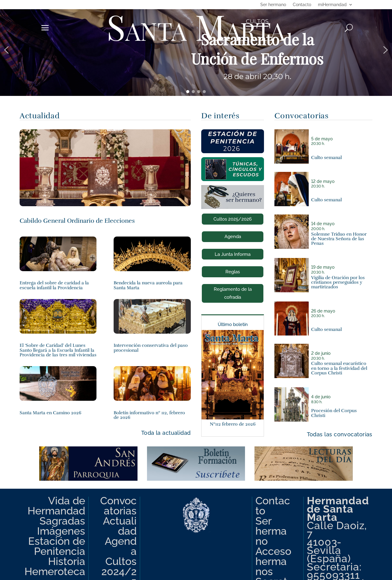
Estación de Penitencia (57, 546)
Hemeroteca (55, 571)
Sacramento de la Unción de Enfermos (257, 49)
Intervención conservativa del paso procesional (151, 347)
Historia (67, 561)
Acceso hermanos (273, 561)
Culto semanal (326, 157)
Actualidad (120, 526)
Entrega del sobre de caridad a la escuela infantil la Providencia (54, 285)
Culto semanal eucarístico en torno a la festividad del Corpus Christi (339, 368)
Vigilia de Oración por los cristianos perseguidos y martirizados (338, 282)
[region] (196, 50)
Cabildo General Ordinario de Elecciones (77, 221)
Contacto (302, 5)
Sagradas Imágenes (61, 526)
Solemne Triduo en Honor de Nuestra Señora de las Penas (339, 239)
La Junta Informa (233, 254)
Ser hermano (273, 5)
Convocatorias (118, 506)
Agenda (233, 237)
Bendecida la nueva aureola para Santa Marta (148, 285)
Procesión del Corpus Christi (334, 413)
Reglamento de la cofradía (233, 293)
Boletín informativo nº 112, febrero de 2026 (149, 415)
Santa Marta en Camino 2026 (51, 413)
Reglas (233, 272)
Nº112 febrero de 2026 (233, 424)
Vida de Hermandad (56, 506)
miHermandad (332, 5)
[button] (196, 50)
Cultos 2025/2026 (233, 219)
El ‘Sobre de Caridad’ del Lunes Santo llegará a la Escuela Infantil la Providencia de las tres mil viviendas (58, 350)
